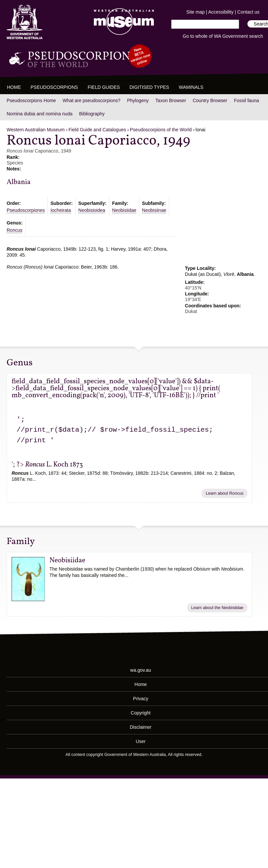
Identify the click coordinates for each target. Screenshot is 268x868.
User (141, 741)
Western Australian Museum (122, 22)
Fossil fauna (246, 100)
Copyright (141, 713)
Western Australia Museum (25, 22)
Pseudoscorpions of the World (161, 130)
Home (14, 87)
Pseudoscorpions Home (31, 100)
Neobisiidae (124, 210)
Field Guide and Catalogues (97, 130)
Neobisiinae (154, 210)
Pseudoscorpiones (26, 210)
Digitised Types (149, 87)
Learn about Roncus (224, 493)
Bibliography (92, 114)
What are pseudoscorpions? (92, 100)
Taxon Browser (171, 100)
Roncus (14, 230)
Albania (19, 182)
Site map (196, 12)
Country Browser (210, 100)
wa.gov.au (141, 670)
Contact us (248, 12)
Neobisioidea (92, 210)
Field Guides (104, 87)
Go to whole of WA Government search (223, 36)
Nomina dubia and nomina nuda (39, 114)
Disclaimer (140, 727)
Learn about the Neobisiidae (217, 608)
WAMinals (191, 87)
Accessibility (221, 12)
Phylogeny (138, 100)
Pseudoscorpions (54, 87)
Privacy (141, 699)
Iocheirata (61, 210)
